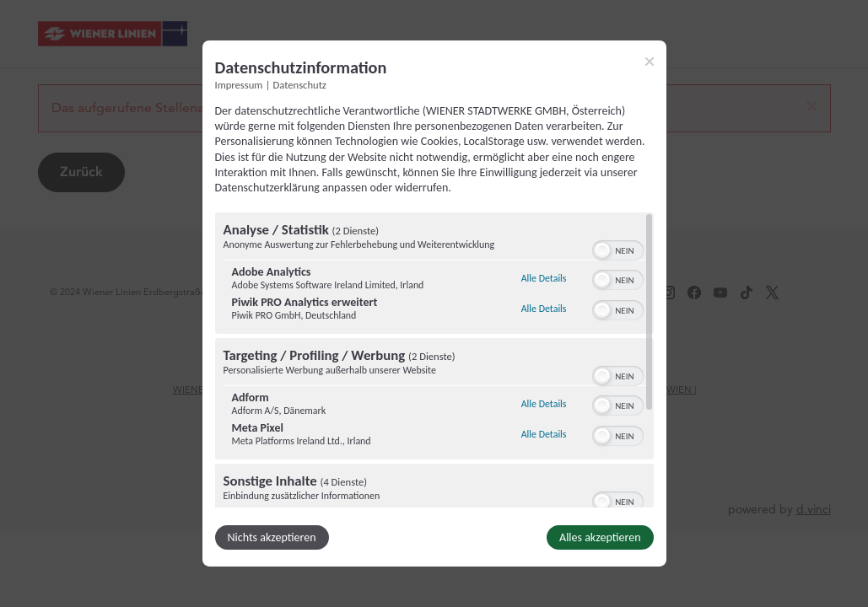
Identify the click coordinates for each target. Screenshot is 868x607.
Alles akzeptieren (600, 537)
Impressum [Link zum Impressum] (239, 85)
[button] (602, 250)
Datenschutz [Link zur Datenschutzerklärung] (300, 85)
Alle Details (544, 278)
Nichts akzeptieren (272, 537)
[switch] (618, 249)
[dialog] (434, 303)
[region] (434, 360)
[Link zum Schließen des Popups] (650, 62)
